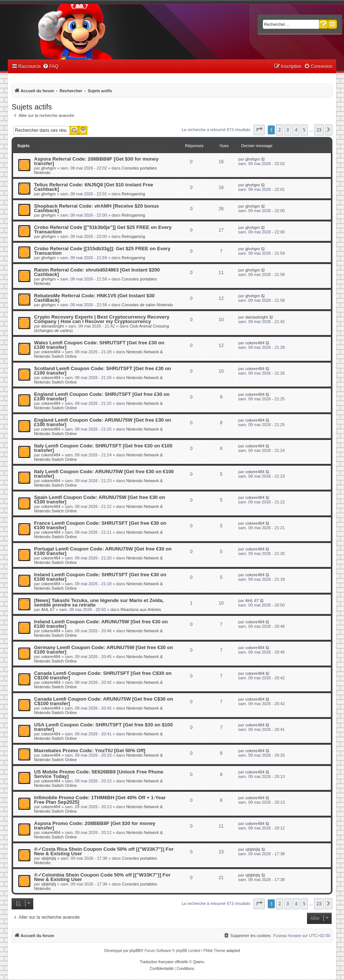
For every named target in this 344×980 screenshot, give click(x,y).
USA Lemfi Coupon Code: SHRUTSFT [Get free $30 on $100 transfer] (103, 727)
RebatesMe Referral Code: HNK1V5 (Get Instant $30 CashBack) (94, 298)
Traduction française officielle (164, 962)
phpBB (135, 951)
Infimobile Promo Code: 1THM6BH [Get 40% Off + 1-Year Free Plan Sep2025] (100, 800)
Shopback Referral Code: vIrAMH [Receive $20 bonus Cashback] (96, 208)
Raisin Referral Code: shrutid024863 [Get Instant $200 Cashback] (97, 272)
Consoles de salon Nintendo (147, 305)
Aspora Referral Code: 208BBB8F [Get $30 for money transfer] (96, 161)
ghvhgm (48, 168)
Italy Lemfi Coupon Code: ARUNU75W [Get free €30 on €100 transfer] (104, 474)
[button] (259, 130)
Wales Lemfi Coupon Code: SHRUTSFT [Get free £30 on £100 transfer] (99, 345)
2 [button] (279, 130)
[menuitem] (50, 67)
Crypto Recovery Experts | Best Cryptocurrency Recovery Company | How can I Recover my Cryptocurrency (102, 319)
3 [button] (288, 130)
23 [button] (319, 130)
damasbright (53, 326)
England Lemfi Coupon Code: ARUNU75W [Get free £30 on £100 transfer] (103, 422)
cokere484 (51, 352)
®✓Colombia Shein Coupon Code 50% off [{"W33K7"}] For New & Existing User (102, 877)
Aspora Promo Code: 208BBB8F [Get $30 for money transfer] (95, 826)
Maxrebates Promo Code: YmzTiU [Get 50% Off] (90, 750)
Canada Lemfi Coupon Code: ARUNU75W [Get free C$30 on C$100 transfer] (104, 701)
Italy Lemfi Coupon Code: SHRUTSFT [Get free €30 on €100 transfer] (103, 448)
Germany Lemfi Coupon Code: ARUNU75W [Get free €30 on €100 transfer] (104, 650)
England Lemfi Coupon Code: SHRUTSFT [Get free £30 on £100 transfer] (102, 396)
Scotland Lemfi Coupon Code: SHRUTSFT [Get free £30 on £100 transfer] (102, 371)
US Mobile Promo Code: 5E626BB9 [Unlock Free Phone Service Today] (99, 774)
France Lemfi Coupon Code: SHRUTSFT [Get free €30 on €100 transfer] (100, 525)
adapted (233, 951)
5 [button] (304, 130)
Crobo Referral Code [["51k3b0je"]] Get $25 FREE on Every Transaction (103, 230)
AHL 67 (48, 610)
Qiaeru (199, 962)
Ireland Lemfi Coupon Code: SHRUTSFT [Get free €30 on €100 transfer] (100, 577)
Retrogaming (133, 194)
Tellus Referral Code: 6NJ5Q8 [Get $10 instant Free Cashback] (94, 187)
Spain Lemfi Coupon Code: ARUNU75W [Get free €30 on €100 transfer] (99, 500)
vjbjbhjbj (49, 858)
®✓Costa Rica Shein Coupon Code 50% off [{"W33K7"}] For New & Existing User (104, 851)
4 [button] (296, 130)
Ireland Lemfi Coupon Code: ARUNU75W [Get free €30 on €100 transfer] (101, 624)
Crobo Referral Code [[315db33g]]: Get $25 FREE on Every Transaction (102, 251)
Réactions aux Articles (141, 610)
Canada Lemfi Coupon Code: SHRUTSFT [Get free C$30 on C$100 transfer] (103, 675)
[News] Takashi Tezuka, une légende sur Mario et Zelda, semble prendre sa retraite (99, 603)
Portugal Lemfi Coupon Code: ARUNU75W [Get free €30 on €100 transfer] (103, 551)
